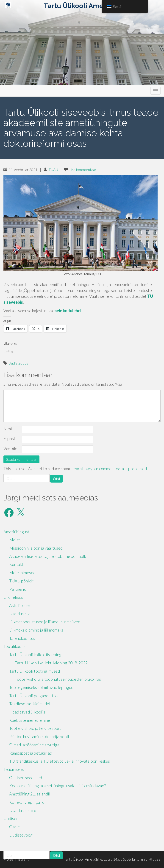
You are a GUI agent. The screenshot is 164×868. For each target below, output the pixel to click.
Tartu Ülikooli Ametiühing (85, 6)
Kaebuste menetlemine (30, 720)
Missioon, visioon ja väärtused (36, 548)
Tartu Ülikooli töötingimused (35, 671)
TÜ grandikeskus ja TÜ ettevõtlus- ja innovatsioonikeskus (60, 761)
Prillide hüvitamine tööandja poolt (39, 736)
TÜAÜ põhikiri (22, 581)
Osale (14, 827)
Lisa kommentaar (83, 170)
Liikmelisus (13, 597)
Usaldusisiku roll (24, 810)
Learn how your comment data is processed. (110, 469)
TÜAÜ (53, 170)
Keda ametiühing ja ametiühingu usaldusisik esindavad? (57, 786)
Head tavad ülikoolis (27, 712)
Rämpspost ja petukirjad (31, 753)
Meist (15, 540)
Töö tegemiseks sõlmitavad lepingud (41, 687)
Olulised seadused (26, 778)
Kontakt (16, 564)
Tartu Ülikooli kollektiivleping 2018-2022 (51, 663)
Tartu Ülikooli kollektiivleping (35, 655)
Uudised (11, 818)
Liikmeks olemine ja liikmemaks (36, 630)
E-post (9, 438)
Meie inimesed (22, 573)
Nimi (8, 429)
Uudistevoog (18, 363)
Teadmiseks (14, 769)
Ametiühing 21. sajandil (30, 794)
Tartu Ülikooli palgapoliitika (34, 696)
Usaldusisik (19, 614)
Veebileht (12, 448)
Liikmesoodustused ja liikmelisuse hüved (45, 622)
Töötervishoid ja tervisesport (35, 728)
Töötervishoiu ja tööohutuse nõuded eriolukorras (58, 679)
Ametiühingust (16, 532)
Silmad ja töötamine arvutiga (34, 745)
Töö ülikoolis (14, 646)
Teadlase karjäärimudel (30, 704)
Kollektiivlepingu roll (28, 802)
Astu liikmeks (21, 605)
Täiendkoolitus (22, 638)
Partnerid (18, 589)
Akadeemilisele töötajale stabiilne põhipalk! (48, 556)
